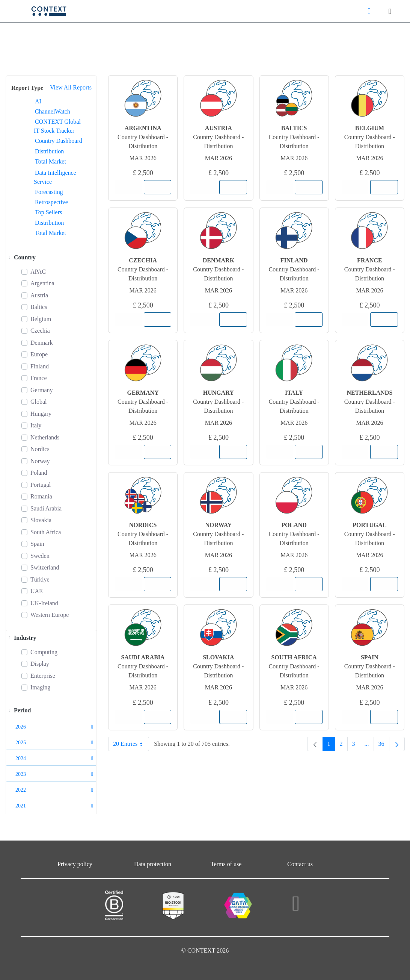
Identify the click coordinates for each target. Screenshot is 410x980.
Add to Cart (160, 187)
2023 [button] (54, 774)
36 (384, 746)
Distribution (49, 151)
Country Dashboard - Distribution (143, 142)
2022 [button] (54, 790)
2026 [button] (54, 727)
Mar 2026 (143, 158)
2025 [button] (54, 743)
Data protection (153, 864)
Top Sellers (48, 212)
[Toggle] (10, 257)
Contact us (300, 864)
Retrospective (51, 202)
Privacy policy (75, 864)
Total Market (50, 161)
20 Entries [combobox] (131, 744)
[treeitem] (51, 257)
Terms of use (226, 864)
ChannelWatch (53, 111)
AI (38, 101)
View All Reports (71, 87)
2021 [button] (54, 806)
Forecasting (49, 192)
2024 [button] (54, 758)
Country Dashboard (59, 141)
